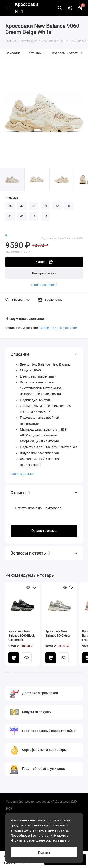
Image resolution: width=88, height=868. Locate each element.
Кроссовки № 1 (26, 8)
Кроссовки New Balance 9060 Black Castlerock (22, 636)
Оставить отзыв (44, 531)
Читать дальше (22, 474)
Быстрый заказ (44, 273)
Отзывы (37, 53)
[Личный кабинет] (70, 8)
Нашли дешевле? (44, 285)
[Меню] (8, 8)
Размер (13, 198)
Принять (44, 852)
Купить (14, 658)
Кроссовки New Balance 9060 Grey (58, 633)
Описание (13, 53)
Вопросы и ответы (68, 53)
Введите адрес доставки (58, 328)
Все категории (41, 836)
